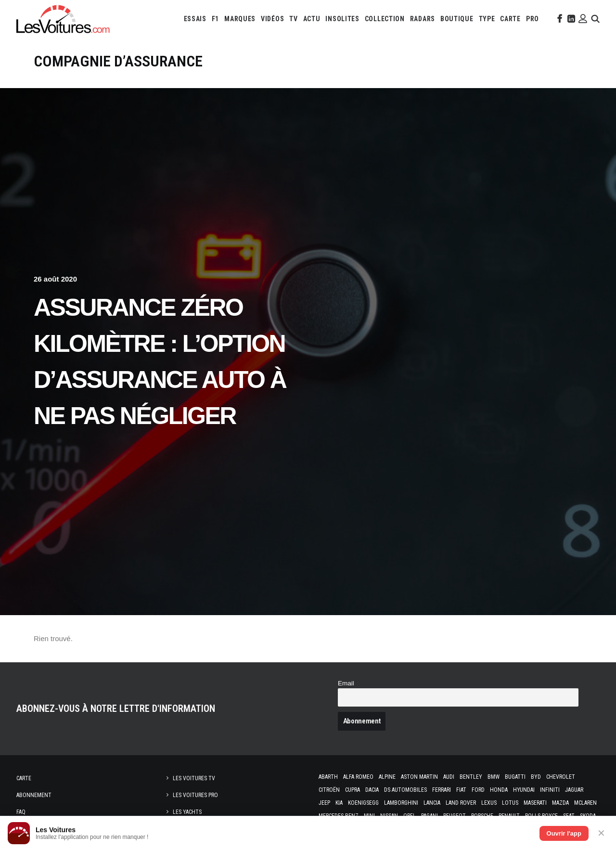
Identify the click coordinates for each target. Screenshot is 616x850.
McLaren (585, 803)
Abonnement (34, 795)
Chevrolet (561, 777)
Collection (385, 19)
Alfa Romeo (358, 777)
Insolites (342, 19)
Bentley (471, 777)
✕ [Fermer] (601, 833)
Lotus (510, 803)
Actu (312, 19)
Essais (195, 19)
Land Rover (461, 803)
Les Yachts (187, 812)
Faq (21, 812)
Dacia (372, 790)
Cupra (353, 790)
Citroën (329, 790)
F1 (215, 19)
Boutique (457, 19)
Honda (499, 790)
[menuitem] (195, 19)
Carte (24, 778)
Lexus (489, 803)
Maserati (535, 803)
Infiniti (550, 790)
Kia (339, 803)
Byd (536, 777)
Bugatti (515, 777)
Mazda (560, 803)
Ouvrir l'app (564, 833)
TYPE (487, 19)
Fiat (461, 790)
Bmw (494, 777)
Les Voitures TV (194, 778)
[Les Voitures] (63, 19)
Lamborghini (401, 803)
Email (346, 683)
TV (293, 19)
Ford (478, 790)
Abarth (328, 777)
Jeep (324, 803)
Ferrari (442, 790)
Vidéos (272, 19)
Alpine (387, 777)
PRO (533, 19)
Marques (240, 19)
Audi (449, 777)
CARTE (510, 19)
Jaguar (574, 790)
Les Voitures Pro (195, 795)
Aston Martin (419, 777)
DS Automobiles (405, 790)
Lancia (432, 803)
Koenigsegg (363, 803)
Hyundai (524, 790)
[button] (559, 19)
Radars (423, 19)
